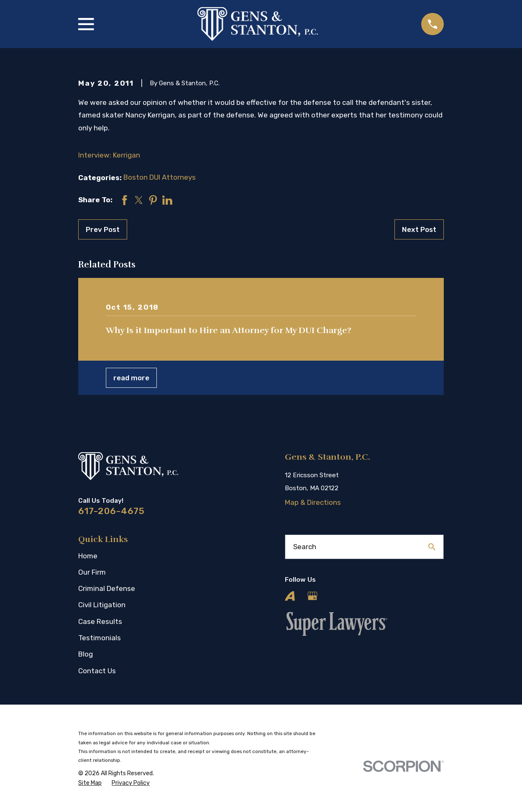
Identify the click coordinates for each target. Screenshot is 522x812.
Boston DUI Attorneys (160, 177)
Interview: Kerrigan (109, 155)
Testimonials (100, 638)
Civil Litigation (102, 605)
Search (305, 547)
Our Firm (92, 572)
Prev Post (103, 229)
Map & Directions (313, 502)
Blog (86, 654)
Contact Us (97, 671)
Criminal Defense (107, 588)
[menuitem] (90, 783)
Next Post (419, 229)
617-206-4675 (111, 511)
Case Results (100, 621)
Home (88, 556)
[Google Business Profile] (312, 596)
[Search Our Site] (432, 547)
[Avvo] (290, 596)
